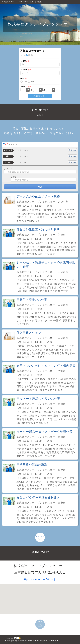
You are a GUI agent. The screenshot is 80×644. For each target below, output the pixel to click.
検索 (40, 187)
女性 (25, 81)
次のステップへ (40, 96)
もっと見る (40, 537)
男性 (32, 81)
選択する (72, 150)
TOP (40, 622)
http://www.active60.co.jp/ (40, 579)
